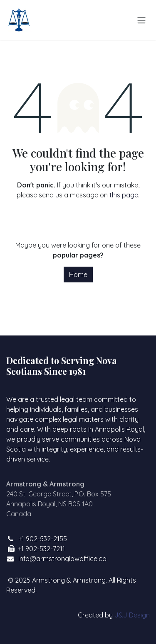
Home (78, 275)
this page (124, 195)
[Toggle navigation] (141, 20)
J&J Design (132, 615)
